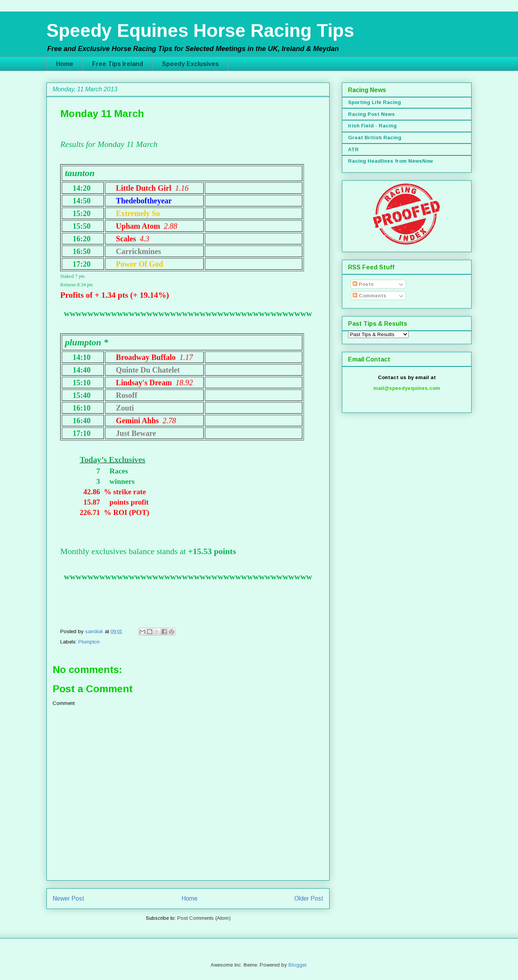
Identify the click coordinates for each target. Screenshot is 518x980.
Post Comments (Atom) (204, 918)
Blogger (297, 965)
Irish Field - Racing (372, 126)
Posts (363, 284)
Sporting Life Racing (374, 102)
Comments (370, 296)
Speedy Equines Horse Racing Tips (200, 31)
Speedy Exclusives (190, 64)
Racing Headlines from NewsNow (390, 161)
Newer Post (68, 898)
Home (65, 64)
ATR (353, 149)
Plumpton (89, 642)
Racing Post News (371, 114)
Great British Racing (375, 138)
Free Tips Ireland (118, 64)
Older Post (309, 898)
